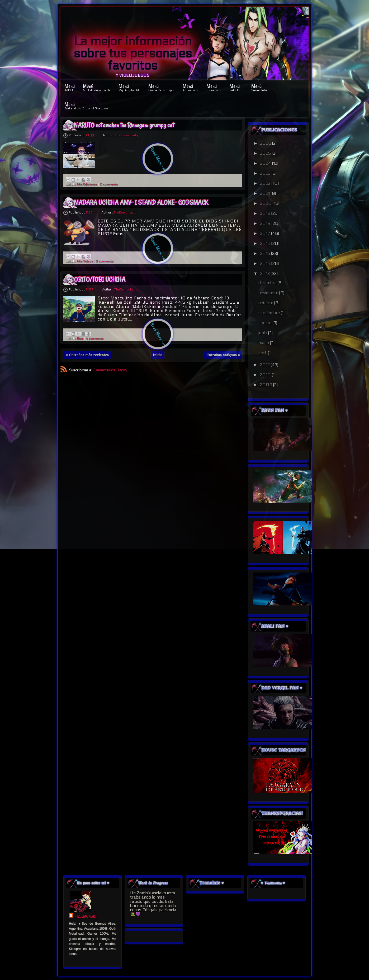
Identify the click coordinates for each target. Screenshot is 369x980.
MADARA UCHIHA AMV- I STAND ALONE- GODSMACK (141, 202)
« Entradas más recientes (87, 355)
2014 (266, 263)
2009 (267, 385)
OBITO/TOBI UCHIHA (100, 279)
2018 (266, 223)
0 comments (109, 184)
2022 (266, 183)
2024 (266, 163)
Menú (70, 87)
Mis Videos (85, 261)
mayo (264, 343)
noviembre (269, 293)
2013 (265, 273)
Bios (80, 339)
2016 (266, 243)
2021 (265, 193)
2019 (266, 213)
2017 (266, 233)
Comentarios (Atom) (110, 370)
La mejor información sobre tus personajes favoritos (133, 54)
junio (263, 333)
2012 (265, 365)
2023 (266, 173)
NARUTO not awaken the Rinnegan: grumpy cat (124, 125)
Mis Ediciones (87, 184)
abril (263, 353)
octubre (266, 303)
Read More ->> (158, 159)
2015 (266, 253)
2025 (266, 153)
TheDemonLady (126, 135)
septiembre (270, 313)
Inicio (158, 355)
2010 (266, 375)
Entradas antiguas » (223, 355)
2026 (266, 143)
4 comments (95, 339)
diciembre (268, 283)
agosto (266, 323)
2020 (266, 203)
